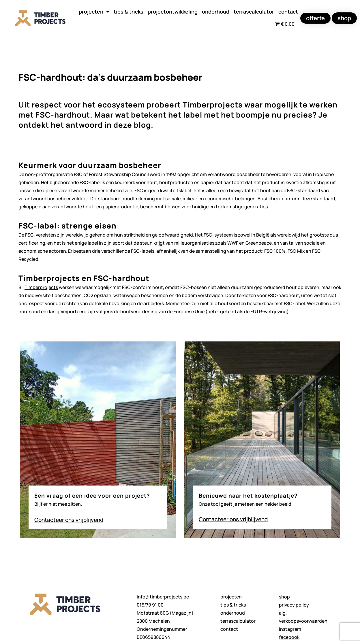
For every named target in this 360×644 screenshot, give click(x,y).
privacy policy (294, 605)
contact (288, 12)
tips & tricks (129, 12)
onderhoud (216, 12)
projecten (94, 12)
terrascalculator (254, 12)
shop (284, 597)
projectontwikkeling (173, 12)
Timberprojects (41, 287)
